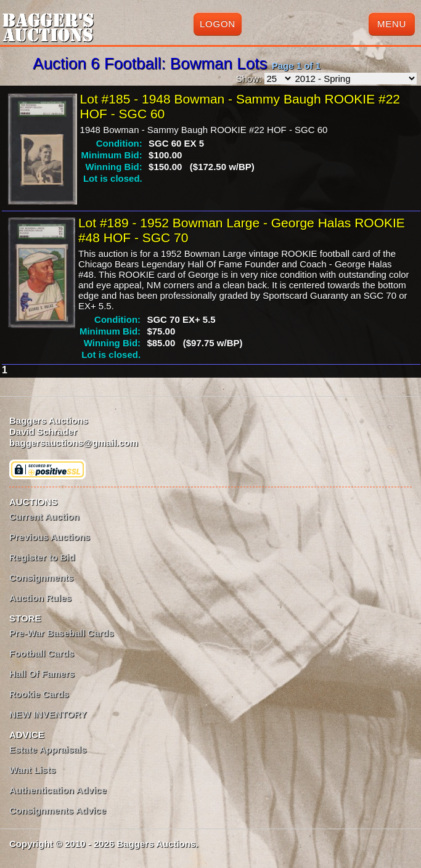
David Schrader (43, 432)
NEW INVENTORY (48, 714)
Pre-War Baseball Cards (62, 633)
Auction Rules (40, 598)
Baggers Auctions (49, 420)
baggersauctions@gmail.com (74, 443)
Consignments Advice (58, 810)
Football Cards (42, 653)
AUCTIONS (33, 502)
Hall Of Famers (42, 674)
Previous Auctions (50, 537)
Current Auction (44, 517)
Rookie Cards (39, 694)
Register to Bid (42, 557)
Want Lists (32, 770)
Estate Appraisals (48, 749)
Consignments (41, 578)
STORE (25, 618)
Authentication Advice (58, 790)
